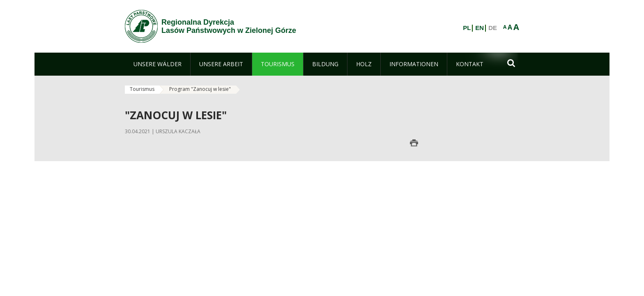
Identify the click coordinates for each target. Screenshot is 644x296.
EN (480, 28)
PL (467, 28)
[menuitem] (158, 64)
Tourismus (142, 89)
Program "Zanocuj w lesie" (200, 89)
